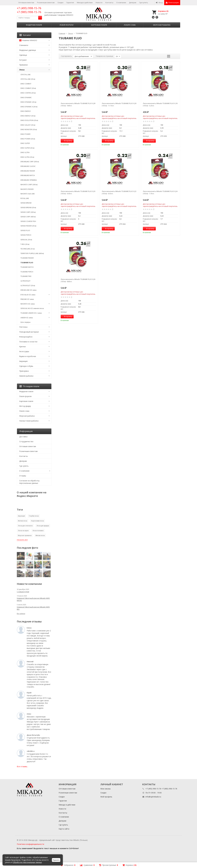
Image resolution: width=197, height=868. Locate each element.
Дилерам (133, 3)
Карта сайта (64, 829)
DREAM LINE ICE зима (28, 290)
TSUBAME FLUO (27, 263)
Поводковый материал (29, 332)
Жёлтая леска (23, 521)
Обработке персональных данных (27, 862)
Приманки (23, 65)
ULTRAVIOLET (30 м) (28, 285)
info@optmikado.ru (153, 797)
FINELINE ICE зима (27, 299)
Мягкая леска (40, 535)
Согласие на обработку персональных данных (29, 482)
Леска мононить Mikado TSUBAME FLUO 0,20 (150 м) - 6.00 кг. (78, 192)
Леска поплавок (38, 531)
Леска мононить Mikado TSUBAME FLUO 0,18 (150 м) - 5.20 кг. (160, 104)
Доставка (23, 437)
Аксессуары (24, 351)
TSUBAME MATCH (27, 267)
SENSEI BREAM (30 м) (28, 207)
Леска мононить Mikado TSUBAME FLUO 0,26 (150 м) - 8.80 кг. (78, 280)
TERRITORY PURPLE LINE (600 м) (32, 253)
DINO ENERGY (26, 111)
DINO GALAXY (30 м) (28, 125)
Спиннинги (24, 45)
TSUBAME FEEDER (27, 258)
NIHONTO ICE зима (28, 304)
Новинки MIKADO (28, 40)
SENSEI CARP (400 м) (28, 217)
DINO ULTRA (25, 152)
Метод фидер (25, 406)
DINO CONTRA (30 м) (28, 93)
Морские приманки (25, 535)
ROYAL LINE (25, 198)
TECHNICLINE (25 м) (28, 249)
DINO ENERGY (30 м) (28, 116)
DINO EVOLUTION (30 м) (29, 120)
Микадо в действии (85, 3)
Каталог (25, 35)
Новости (99, 3)
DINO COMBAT (26, 84)
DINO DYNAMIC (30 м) (28, 102)
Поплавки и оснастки (28, 342)
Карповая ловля (99, 25)
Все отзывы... (22, 766)
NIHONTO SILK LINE (28, 194)
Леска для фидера (43, 526)
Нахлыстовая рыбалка (29, 421)
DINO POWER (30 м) (28, 139)
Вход (159, 3)
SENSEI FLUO (25, 230)
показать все (22, 540)
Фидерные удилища (28, 50)
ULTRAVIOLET (25, 281)
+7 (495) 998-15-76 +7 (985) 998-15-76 (29, 10)
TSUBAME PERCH (27, 272)
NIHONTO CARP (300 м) (29, 185)
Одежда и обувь (26, 366)
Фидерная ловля (34, 25)
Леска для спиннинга (25, 526)
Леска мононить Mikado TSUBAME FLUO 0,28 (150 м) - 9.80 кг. (78, 104)
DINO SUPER (25, 143)
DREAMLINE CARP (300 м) (30, 162)
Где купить (144, 3)
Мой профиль (106, 797)
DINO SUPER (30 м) (27, 148)
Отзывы (23, 476)
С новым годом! (23, 592)
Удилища (23, 55)
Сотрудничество (26, 441)
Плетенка (23, 327)
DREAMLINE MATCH (28, 175)
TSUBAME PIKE (26, 276)
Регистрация (172, 3)
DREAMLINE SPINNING (29, 180)
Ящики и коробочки (28, 356)
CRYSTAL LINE (26, 75)
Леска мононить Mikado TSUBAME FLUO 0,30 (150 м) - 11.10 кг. (119, 104)
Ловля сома (130, 25)
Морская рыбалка (162, 25)
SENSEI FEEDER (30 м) (28, 226)
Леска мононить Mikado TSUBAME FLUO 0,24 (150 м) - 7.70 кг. (160, 192)
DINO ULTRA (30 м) (27, 157)
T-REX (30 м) (25, 244)
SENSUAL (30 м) (26, 240)
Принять (56, 860)
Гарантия (70, 3)
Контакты (109, 3)
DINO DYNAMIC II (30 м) (29, 107)
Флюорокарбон (26, 337)
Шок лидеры (26, 322)
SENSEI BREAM (26, 203)
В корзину (67, 141)
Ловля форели (66, 25)
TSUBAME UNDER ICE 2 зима (31, 313)
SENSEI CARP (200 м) (28, 212)
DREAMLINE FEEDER (28, 171)
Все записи (21, 614)
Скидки (60, 3)
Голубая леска (34, 516)
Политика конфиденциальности (30, 844)
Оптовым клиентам (26, 3)
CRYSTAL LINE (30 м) (28, 79)
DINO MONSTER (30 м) (29, 129)
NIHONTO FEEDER (27, 189)
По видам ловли (29, 386)
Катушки (23, 60)
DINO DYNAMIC (26, 97)
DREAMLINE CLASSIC (28, 166)
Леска (22, 70)
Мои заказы (105, 789)
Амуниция (23, 361)
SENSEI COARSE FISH (28, 221)
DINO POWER (25, 134)
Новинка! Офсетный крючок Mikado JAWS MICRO (33, 599)
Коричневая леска (38, 521)
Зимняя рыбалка (26, 376)
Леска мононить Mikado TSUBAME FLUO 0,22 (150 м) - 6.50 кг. (119, 192)
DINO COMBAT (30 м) (28, 88)
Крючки (22, 347)
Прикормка (24, 371)
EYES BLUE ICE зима (28, 295)
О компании (121, 3)
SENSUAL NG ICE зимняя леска (32, 308)
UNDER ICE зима (27, 318)
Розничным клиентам (46, 3)
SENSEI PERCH (26, 235)
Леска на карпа (23, 531)
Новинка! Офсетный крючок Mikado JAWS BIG (33, 608)
